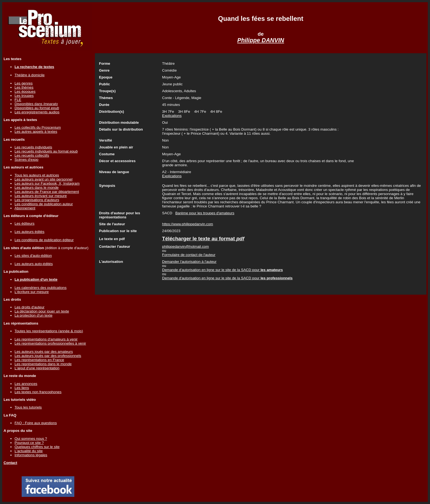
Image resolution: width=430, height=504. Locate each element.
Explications (172, 116)
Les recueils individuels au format (46, 151)
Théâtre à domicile (30, 75)
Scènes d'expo (26, 160)
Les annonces (26, 384)
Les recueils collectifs (32, 155)
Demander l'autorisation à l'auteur (189, 262)
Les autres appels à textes (36, 132)
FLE (18, 100)
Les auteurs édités (29, 232)
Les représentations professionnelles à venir (50, 343)
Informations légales (31, 455)
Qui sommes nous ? (31, 439)
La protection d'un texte (33, 315)
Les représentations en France (39, 360)
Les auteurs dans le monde (37, 188)
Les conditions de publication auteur (44, 204)
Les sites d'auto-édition (33, 256)
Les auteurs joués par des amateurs (44, 352)
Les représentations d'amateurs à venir (46, 339)
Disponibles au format (37, 108)
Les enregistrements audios (37, 112)
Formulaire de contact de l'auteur (189, 255)
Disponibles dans (36, 104)
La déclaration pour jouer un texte (42, 311)
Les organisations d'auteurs (37, 200)
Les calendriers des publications (41, 288)
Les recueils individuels (33, 147)
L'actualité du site (29, 451)
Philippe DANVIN (261, 40)
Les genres (24, 83)
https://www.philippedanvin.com (188, 224)
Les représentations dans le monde (43, 364)
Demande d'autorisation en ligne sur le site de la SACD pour (222, 270)
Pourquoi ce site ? (29, 443)
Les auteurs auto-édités (34, 264)
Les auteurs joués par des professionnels (48, 356)
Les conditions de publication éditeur (44, 240)
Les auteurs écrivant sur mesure (41, 196)
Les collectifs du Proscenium (38, 127)
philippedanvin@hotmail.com (186, 247)
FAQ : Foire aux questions (36, 423)
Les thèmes (24, 87)
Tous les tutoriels (28, 407)
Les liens (22, 388)
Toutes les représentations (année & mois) (49, 331)
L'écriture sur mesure (32, 292)
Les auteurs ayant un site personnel (43, 179)
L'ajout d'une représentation (37, 368)
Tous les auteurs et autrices (37, 175)
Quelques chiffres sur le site (37, 447)
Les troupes (24, 96)
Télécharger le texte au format (203, 239)
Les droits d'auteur (29, 307)
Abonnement (25, 208)
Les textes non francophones (38, 392)
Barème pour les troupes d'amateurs (205, 213)
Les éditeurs (25, 223)
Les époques (25, 91)
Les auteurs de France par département (47, 192)
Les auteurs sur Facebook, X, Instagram (47, 183)
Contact (10, 463)
